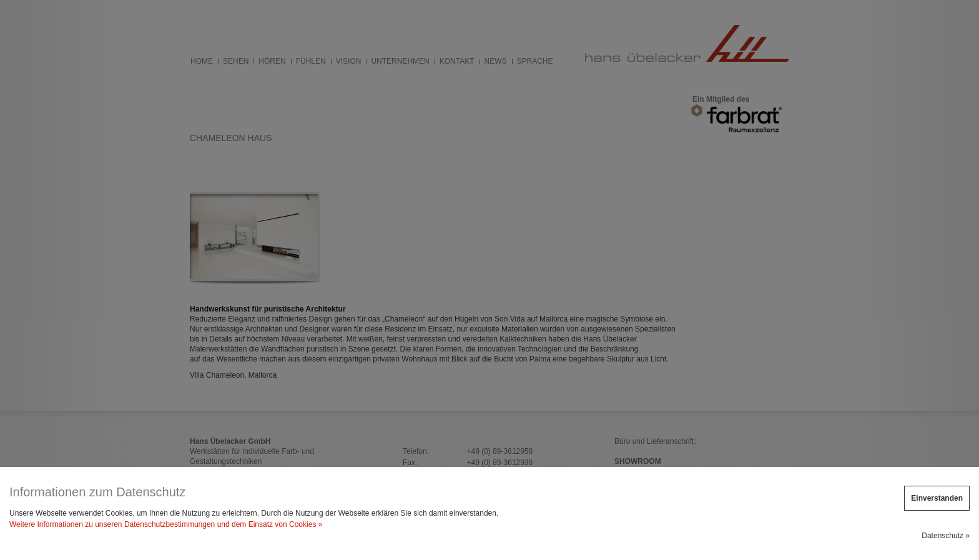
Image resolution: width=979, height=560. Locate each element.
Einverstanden (937, 498)
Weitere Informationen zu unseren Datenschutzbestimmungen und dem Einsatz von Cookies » (166, 524)
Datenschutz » (946, 536)
